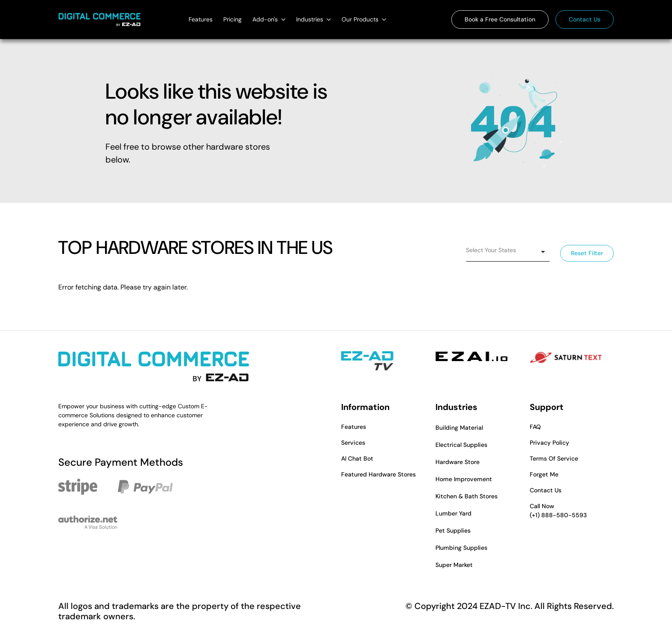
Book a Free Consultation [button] (500, 19)
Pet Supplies (453, 530)
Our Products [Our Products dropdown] (364, 19)
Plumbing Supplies (461, 548)
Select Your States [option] (491, 250)
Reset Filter (587, 253)
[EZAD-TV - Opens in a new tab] (367, 361)
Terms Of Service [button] (554, 458)
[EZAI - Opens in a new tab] (471, 356)
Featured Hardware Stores (378, 474)
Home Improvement (464, 479)
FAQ (535, 427)
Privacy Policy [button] (549, 443)
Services (353, 443)
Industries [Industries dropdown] (313, 19)
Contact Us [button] (585, 19)
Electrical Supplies (461, 445)
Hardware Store (457, 462)
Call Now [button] (572, 511)
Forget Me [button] (544, 474)
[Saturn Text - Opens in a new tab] (566, 358)
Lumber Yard (453, 513)
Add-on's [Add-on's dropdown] (269, 19)
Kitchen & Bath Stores (466, 496)
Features (201, 19)
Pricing (232, 19)
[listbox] (508, 252)
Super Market (454, 565)
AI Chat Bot (357, 458)
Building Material (459, 428)
